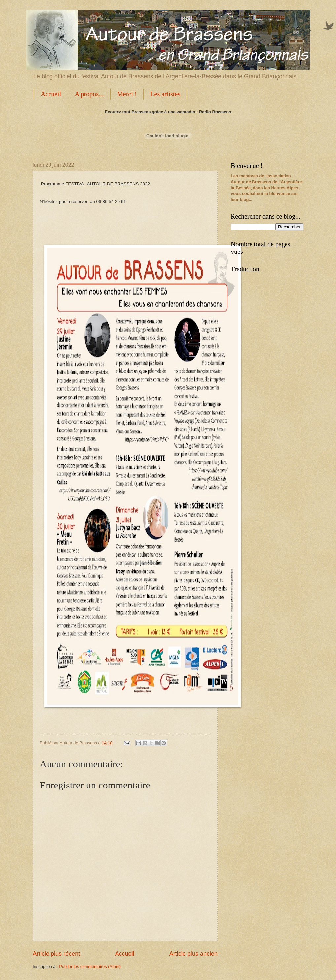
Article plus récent (56, 954)
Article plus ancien (193, 954)
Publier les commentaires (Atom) (90, 967)
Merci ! (127, 94)
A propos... (89, 94)
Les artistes (165, 94)
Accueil (51, 94)
